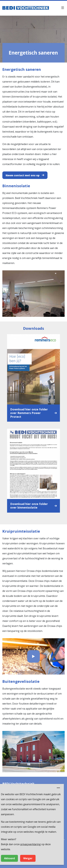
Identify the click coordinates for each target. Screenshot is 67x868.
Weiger (28, 858)
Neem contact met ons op (23, 175)
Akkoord (9, 858)
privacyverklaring (31, 844)
